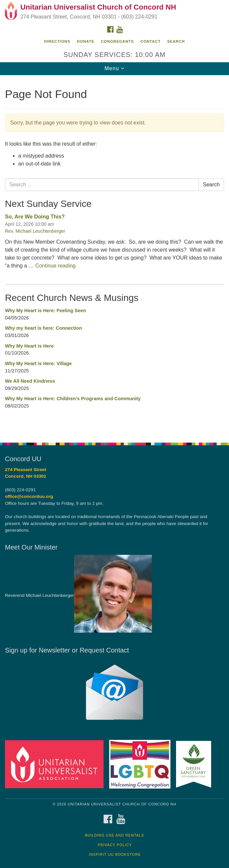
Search (176, 41)
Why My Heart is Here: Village (38, 363)
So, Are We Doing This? (35, 217)
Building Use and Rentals (115, 835)
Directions (57, 41)
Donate (86, 41)
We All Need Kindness (30, 381)
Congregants (117, 41)
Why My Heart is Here (29, 346)
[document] (114, 255)
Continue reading (56, 266)
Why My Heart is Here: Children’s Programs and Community (73, 399)
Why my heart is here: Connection (44, 328)
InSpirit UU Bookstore (115, 854)
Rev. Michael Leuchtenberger (35, 231)
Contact (150, 41)
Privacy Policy (115, 845)
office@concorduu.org (29, 496)
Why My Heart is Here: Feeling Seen (46, 311)
